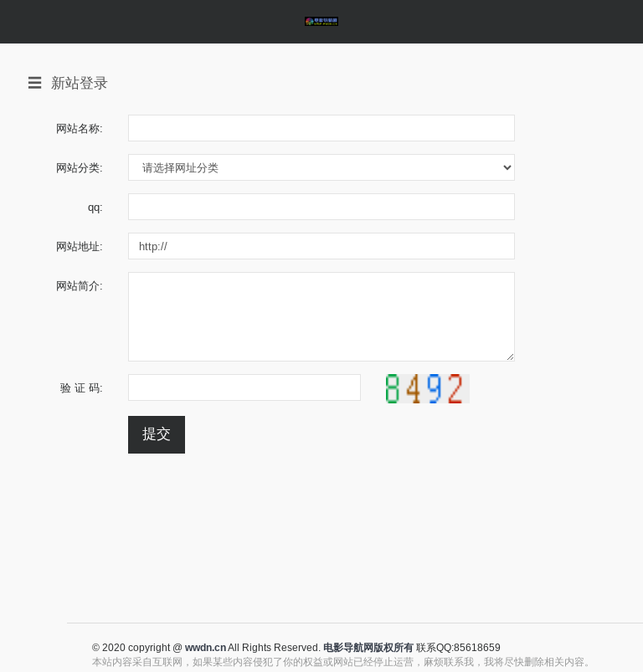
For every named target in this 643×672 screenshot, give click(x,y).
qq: (95, 207)
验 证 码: (82, 387)
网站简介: (80, 285)
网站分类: (80, 167)
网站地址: (80, 246)
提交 (157, 434)
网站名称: (80, 128)
